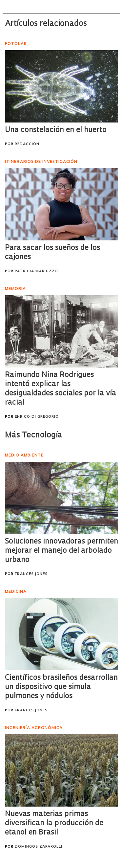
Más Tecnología (34, 435)
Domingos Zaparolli (39, 847)
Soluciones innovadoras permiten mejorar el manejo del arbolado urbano (61, 551)
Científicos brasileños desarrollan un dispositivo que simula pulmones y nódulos (61, 687)
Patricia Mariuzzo (36, 271)
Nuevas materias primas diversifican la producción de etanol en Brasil (54, 823)
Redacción (27, 144)
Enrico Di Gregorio (37, 417)
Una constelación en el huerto (56, 130)
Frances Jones (31, 574)
